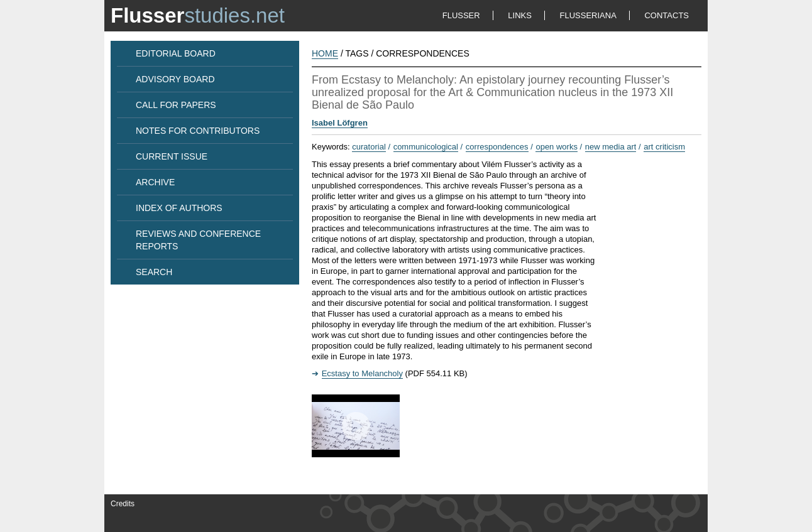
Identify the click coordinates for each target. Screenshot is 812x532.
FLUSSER (461, 15)
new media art (611, 147)
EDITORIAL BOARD (176, 53)
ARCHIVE (155, 182)
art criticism (664, 147)
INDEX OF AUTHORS (179, 208)
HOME (325, 53)
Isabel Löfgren (340, 123)
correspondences (497, 147)
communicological (426, 147)
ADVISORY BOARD (175, 79)
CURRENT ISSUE (172, 156)
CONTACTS (667, 15)
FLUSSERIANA (588, 15)
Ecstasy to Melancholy (362, 373)
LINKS (520, 15)
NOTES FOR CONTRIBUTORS (198, 131)
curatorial (369, 147)
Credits (123, 504)
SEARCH (154, 272)
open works (556, 147)
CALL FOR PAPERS (176, 105)
